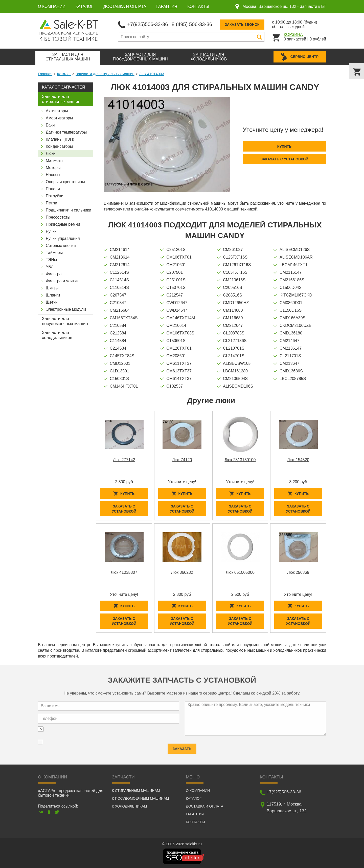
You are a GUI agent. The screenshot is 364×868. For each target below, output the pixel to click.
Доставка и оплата (125, 6)
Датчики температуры (66, 132)
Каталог (85, 6)
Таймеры (54, 253)
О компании (52, 6)
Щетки (52, 302)
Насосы (53, 175)
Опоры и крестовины (65, 182)
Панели (53, 189)
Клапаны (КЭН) (60, 139)
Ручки (51, 231)
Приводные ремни (63, 224)
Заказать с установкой (284, 159)
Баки (50, 125)
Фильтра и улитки (62, 281)
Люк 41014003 (152, 74)
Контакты (198, 6)
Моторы (53, 168)
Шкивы (52, 288)
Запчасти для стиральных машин (105, 74)
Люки (51, 153)
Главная (45, 74)
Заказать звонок (242, 25)
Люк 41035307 (124, 572)
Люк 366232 (182, 572)
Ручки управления (63, 238)
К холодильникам (130, 806)
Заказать (182, 746)
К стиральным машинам (136, 791)
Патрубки (54, 196)
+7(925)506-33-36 (148, 24)
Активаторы (57, 111)
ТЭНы (51, 260)
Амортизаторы (59, 118)
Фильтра (54, 274)
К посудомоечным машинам (141, 798)
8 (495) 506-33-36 (192, 24)
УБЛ (50, 267)
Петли (51, 203)
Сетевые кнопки (61, 246)
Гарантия (167, 6)
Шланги (53, 295)
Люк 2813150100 (240, 460)
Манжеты (54, 161)
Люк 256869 (298, 572)
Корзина (293, 35)
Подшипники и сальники (69, 210)
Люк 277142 (124, 460)
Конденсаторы (59, 146)
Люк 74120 (182, 460)
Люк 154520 (298, 460)
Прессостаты (58, 217)
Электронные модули (66, 309)
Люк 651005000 (240, 572)
